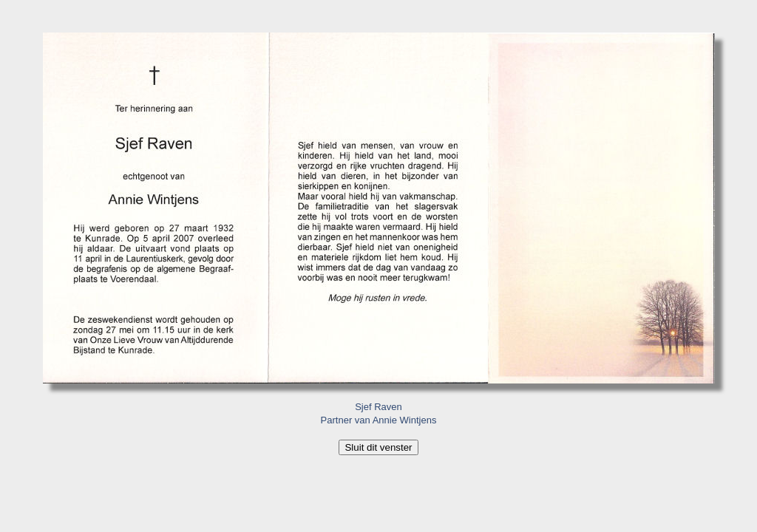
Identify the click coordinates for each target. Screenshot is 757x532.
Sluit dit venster (378, 447)
